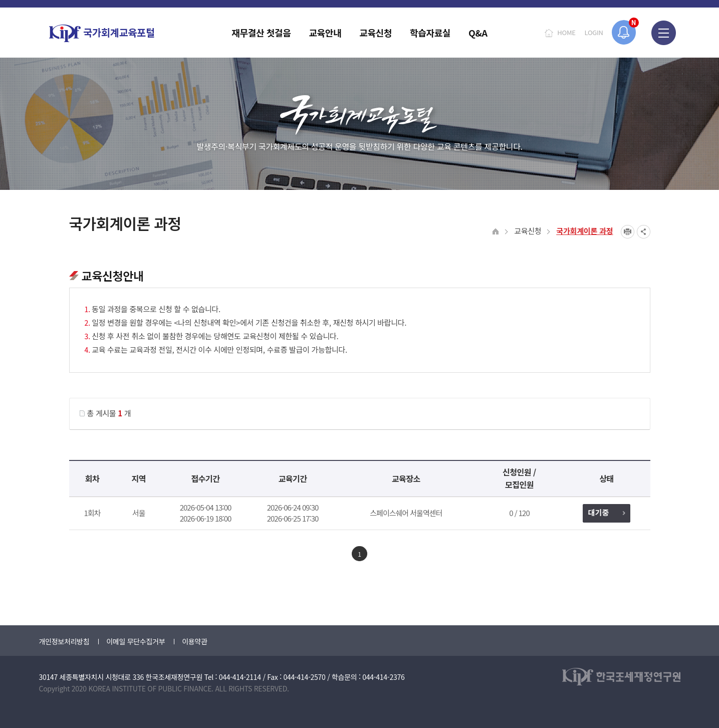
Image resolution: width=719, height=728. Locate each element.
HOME (566, 32)
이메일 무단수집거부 (136, 641)
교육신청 (528, 231)
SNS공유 (644, 232)
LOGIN (594, 32)
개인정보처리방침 (64, 641)
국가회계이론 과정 (584, 231)
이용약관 (194, 641)
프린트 (628, 232)
